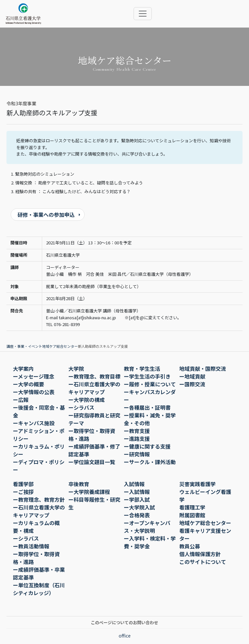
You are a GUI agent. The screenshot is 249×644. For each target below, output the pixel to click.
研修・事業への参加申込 (46, 215)
